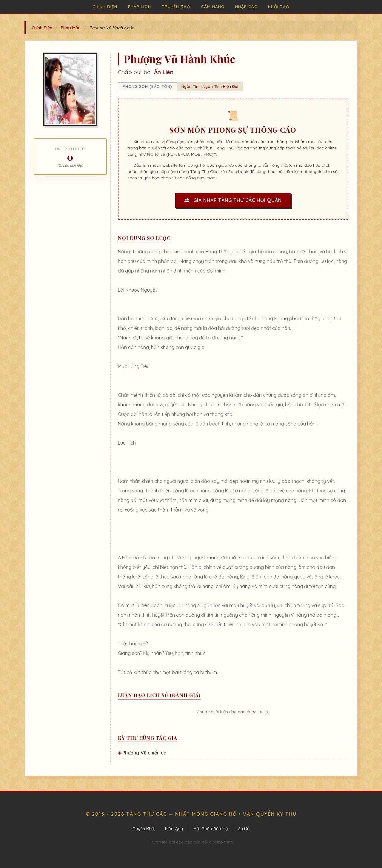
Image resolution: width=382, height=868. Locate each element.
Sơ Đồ (244, 829)
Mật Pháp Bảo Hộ (211, 829)
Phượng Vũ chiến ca (144, 753)
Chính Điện (105, 6)
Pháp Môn (140, 6)
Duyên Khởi (144, 829)
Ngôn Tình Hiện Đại (220, 86)
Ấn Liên (164, 72)
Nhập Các (246, 6)
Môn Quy (174, 829)
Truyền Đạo (176, 6)
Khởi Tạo (279, 6)
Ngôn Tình (191, 86)
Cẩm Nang (213, 6)
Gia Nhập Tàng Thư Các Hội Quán (233, 200)
